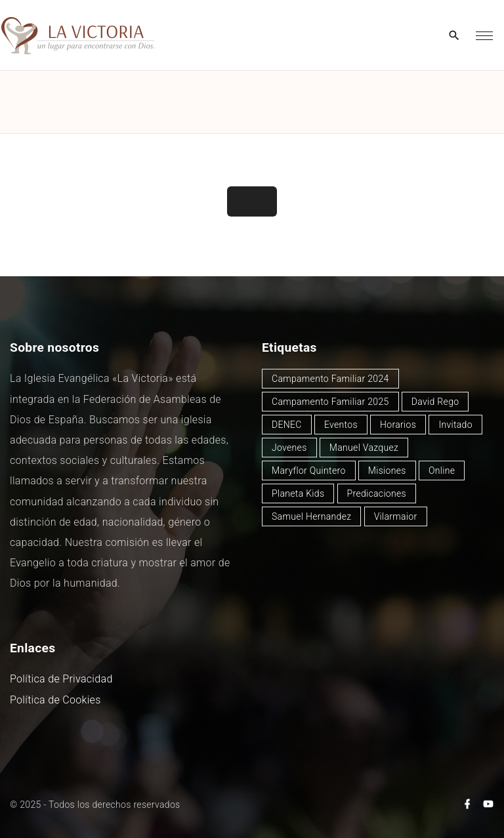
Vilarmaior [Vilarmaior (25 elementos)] (396, 516)
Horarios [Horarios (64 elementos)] (398, 425)
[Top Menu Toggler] (484, 35)
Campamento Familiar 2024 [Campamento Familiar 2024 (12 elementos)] (330, 379)
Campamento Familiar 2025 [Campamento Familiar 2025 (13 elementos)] (330, 402)
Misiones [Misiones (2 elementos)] (387, 471)
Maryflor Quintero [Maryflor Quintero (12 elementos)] (309, 471)
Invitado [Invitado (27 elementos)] (455, 425)
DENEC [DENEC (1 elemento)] (287, 425)
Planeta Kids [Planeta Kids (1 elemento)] (298, 493)
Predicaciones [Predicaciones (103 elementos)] (377, 493)
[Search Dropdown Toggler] (454, 36)
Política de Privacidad (61, 679)
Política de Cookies (55, 700)
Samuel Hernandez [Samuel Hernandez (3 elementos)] (311, 516)
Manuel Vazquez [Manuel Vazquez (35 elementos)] (364, 448)
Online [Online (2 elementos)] (442, 471)
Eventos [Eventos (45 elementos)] (341, 425)
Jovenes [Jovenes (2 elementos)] (289, 448)
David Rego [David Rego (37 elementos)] (435, 402)
